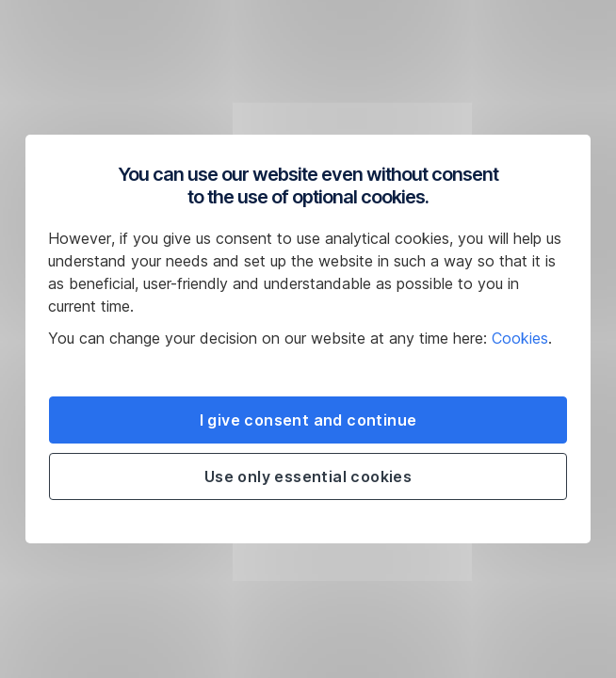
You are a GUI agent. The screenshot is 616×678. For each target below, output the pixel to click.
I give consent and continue (308, 420)
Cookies (520, 338)
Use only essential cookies (308, 476)
